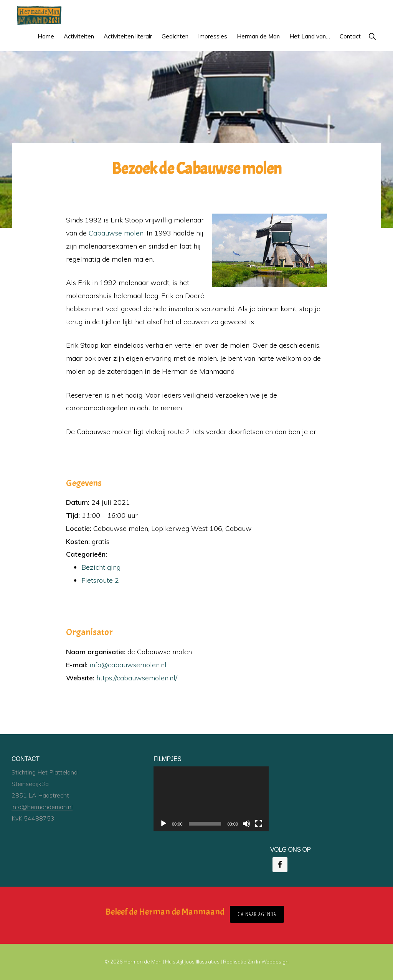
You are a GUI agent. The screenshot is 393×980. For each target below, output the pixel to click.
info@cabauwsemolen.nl (128, 665)
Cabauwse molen (116, 233)
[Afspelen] (163, 824)
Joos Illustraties (202, 962)
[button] (372, 36)
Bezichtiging (101, 567)
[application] (211, 799)
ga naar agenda (257, 914)
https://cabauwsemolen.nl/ (137, 678)
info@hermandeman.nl (42, 807)
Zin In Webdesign (268, 962)
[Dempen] (246, 824)
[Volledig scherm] (259, 824)
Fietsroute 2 (100, 580)
